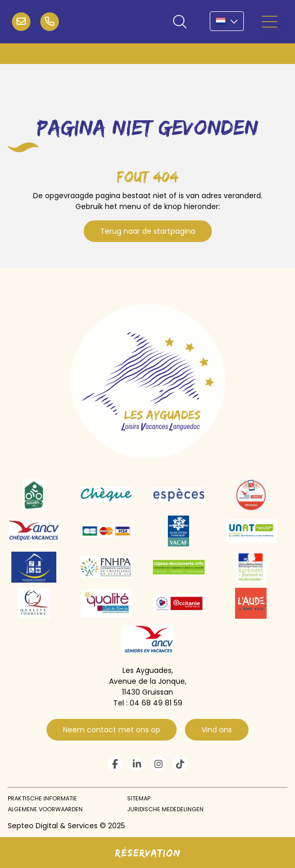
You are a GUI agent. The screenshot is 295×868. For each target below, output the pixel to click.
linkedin (137, 764)
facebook (115, 764)
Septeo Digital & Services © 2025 (66, 826)
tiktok (180, 764)
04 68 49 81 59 (50, 22)
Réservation (148, 853)
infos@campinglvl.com (21, 22)
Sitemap (139, 798)
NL (227, 21)
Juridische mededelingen (165, 809)
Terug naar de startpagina (148, 231)
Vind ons (217, 730)
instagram (159, 764)
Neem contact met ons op (112, 730)
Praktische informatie (42, 798)
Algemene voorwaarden (45, 809)
